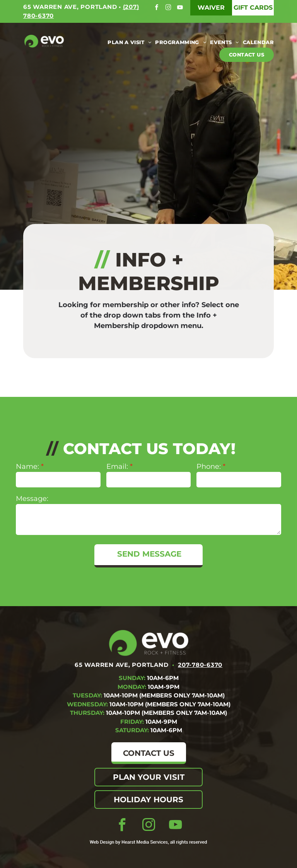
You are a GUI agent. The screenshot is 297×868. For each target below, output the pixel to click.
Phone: (209, 466)
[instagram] (169, 8)
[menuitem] (127, 42)
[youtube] (181, 8)
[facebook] (158, 8)
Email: (117, 466)
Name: (27, 466)
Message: (32, 499)
